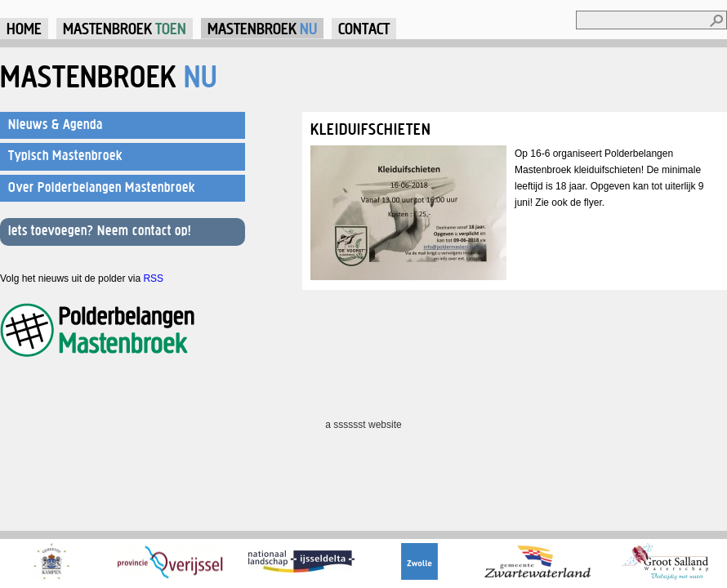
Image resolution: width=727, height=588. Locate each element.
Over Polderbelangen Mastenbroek (102, 187)
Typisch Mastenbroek (65, 155)
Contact (364, 28)
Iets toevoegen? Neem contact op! (100, 230)
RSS (153, 278)
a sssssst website (363, 425)
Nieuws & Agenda (56, 124)
